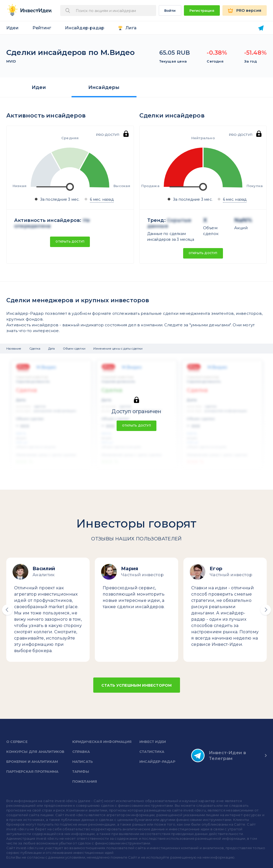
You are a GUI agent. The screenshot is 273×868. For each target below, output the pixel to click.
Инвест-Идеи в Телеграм (219, 755)
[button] (7, 610)
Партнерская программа (32, 771)
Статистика (152, 752)
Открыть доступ (70, 242)
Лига (131, 28)
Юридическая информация (102, 742)
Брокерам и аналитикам (32, 761)
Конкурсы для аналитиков (35, 752)
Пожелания (85, 781)
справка (81, 752)
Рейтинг (42, 28)
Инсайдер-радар (85, 28)
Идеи (12, 28)
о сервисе (17, 742)
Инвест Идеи (153, 742)
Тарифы (81, 771)
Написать (83, 761)
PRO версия (249, 10)
